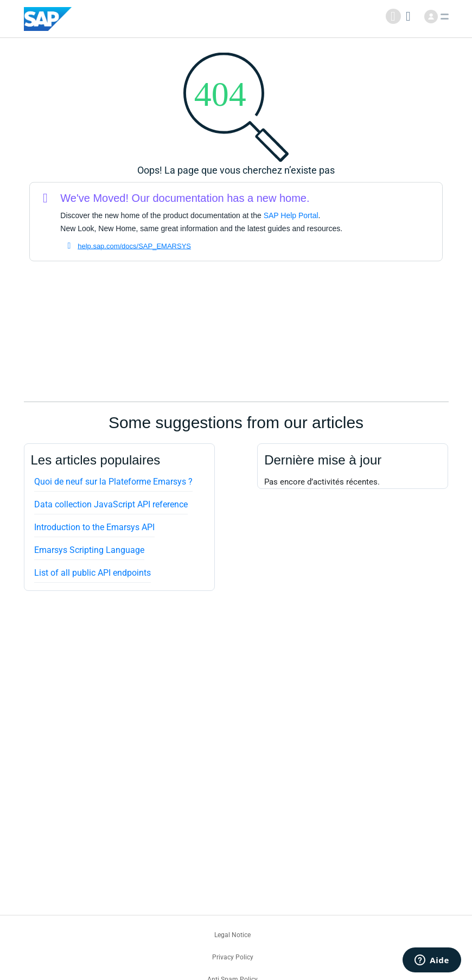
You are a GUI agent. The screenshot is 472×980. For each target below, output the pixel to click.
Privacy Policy (233, 957)
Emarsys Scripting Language (89, 550)
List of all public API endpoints (93, 573)
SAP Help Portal (291, 215)
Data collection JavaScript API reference (111, 504)
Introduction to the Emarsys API (94, 527)
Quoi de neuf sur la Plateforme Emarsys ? (113, 482)
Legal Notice (232, 935)
